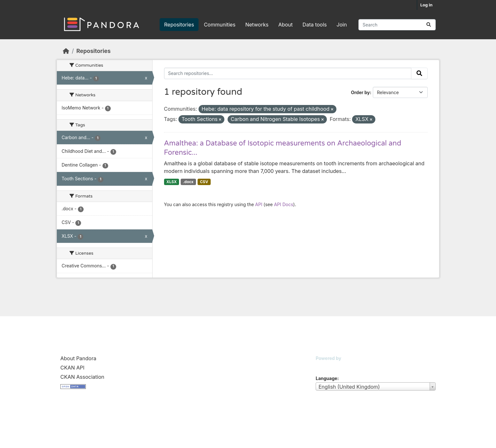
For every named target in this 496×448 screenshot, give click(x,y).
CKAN (327, 366)
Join (342, 25)
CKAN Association (82, 377)
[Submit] (429, 25)
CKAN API (72, 368)
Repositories (179, 25)
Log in (426, 5)
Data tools (315, 25)
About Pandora (78, 358)
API (259, 204)
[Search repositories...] (397, 25)
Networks (257, 25)
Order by (360, 92)
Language (327, 378)
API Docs (283, 204)
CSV (204, 182)
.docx (188, 182)
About (286, 25)
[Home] (66, 51)
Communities (220, 25)
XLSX (171, 182)
